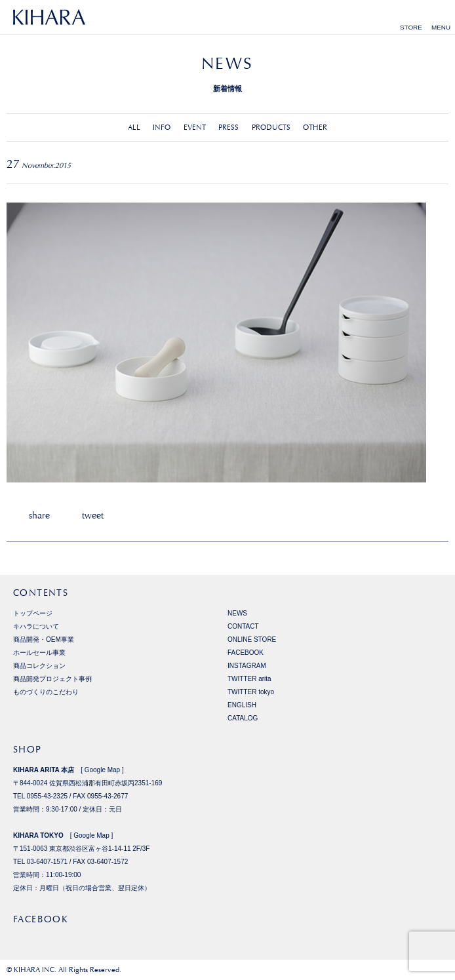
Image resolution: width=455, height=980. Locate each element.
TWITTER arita (249, 679)
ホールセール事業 (39, 653)
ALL (134, 127)
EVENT (195, 127)
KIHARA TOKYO (38, 835)
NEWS (237, 613)
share (39, 515)
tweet (93, 515)
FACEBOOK (246, 653)
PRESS (228, 127)
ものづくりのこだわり (46, 692)
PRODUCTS (271, 127)
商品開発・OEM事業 (44, 639)
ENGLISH (242, 705)
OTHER (315, 127)
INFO (162, 127)
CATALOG (243, 718)
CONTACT (243, 626)
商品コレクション (39, 666)
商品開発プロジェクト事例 (52, 679)
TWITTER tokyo (251, 692)
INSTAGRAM (247, 666)
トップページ (33, 613)
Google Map (102, 770)
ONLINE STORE (252, 639)
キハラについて (36, 626)
